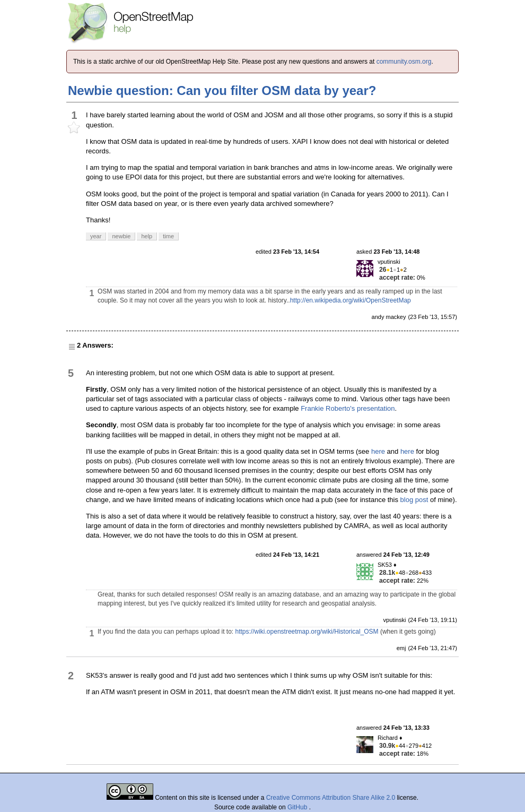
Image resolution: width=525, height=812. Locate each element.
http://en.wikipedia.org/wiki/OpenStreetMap (351, 300)
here (378, 451)
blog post (414, 500)
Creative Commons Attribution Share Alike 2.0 (331, 798)
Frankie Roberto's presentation (348, 408)
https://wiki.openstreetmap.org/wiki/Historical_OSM (307, 632)
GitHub (298, 807)
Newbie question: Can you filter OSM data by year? (222, 90)
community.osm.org (404, 62)
